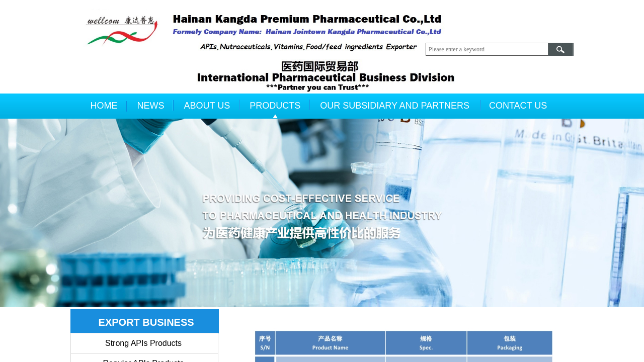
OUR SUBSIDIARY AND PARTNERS (395, 106)
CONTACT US (518, 106)
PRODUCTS (275, 106)
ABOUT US (207, 106)
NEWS (151, 106)
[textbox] (487, 49)
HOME (104, 106)
